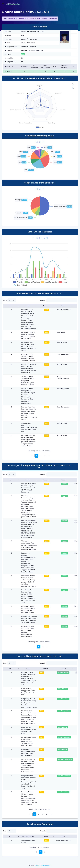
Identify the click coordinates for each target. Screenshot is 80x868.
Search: (58, 300)
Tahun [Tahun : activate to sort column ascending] (45, 306)
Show (9, 300)
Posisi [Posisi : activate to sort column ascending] (63, 480)
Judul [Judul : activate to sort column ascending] (28, 306)
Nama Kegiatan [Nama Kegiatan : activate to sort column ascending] (28, 836)
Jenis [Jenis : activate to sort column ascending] (63, 306)
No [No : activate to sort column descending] (10, 306)
